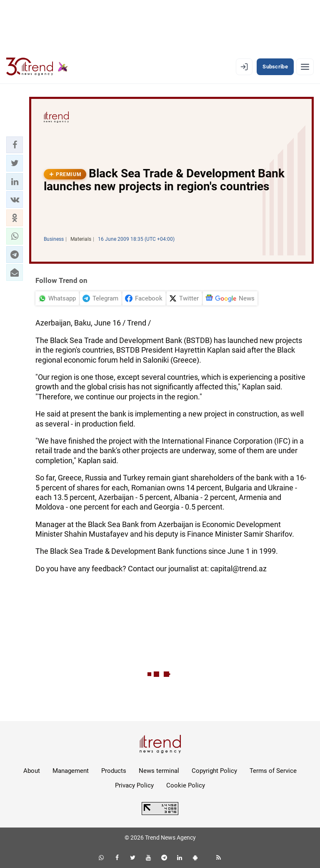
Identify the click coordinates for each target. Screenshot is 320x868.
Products (114, 771)
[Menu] (305, 67)
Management (71, 771)
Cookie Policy (186, 785)
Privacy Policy (134, 785)
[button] (15, 145)
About (32, 771)
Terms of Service (273, 771)
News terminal (159, 771)
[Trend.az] (37, 67)
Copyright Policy (214, 771)
